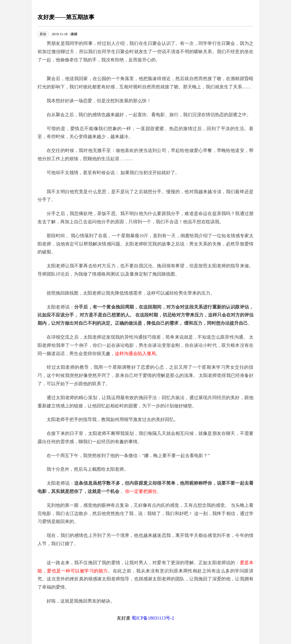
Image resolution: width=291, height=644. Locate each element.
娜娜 (74, 34)
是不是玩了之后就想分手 (136, 192)
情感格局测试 (106, 274)
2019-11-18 (60, 34)
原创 (43, 34)
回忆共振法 (173, 398)
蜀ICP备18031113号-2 (153, 618)
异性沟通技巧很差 (143, 337)
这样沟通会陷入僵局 (135, 354)
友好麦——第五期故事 (66, 17)
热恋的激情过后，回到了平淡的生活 (207, 129)
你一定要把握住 (141, 491)
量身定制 (139, 274)
